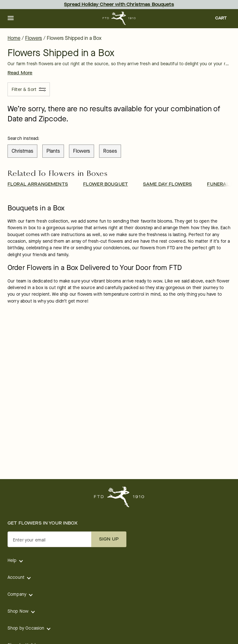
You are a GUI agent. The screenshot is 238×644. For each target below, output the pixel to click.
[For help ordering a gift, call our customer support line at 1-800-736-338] (119, 18)
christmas (22, 151)
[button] (11, 18)
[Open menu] (11, 18)
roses (110, 151)
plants (53, 151)
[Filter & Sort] (29, 89)
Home (14, 38)
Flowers (34, 38)
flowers (82, 151)
